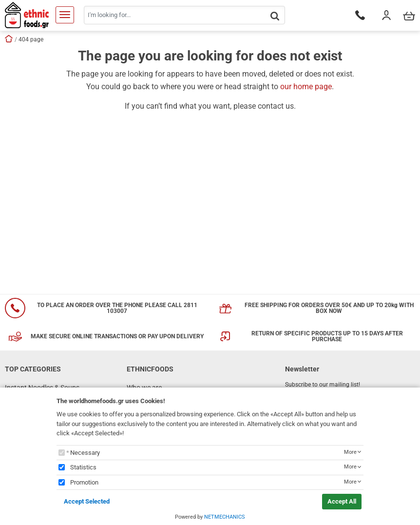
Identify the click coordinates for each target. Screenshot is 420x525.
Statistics (83, 467)
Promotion (84, 482)
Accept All (342, 501)
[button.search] (275, 16)
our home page (306, 87)
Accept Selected (87, 501)
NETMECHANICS (225, 517)
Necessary (85, 453)
